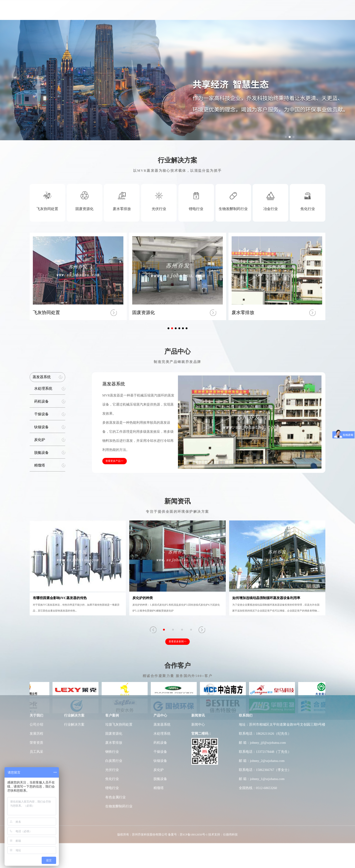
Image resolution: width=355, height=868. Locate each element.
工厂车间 (250, 14)
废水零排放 (114, 630)
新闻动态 (274, 14)
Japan (326, 13)
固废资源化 (114, 621)
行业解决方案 (152, 14)
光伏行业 (112, 657)
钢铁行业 (112, 639)
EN (318, 13)
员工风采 (36, 639)
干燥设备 (160, 639)
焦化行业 (112, 666)
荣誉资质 (36, 630)
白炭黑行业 (114, 648)
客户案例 (179, 14)
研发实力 (227, 14)
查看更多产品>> (114, 461)
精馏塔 (159, 675)
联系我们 (297, 14)
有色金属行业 (115, 684)
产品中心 (203, 14)
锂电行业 (112, 675)
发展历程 (36, 621)
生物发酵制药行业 (119, 693)
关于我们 (125, 14)
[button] (286, 137)
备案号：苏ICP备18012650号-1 (188, 722)
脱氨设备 (160, 666)
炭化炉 (159, 657)
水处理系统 (162, 621)
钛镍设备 (160, 648)
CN (311, 13)
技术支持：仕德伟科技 (223, 722)
